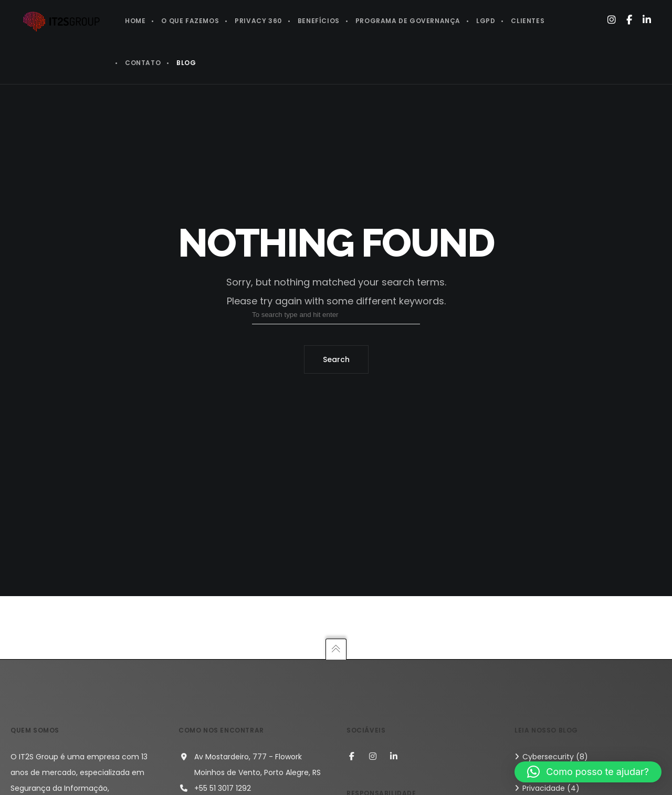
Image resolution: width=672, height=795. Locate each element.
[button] (588, 772)
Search (336, 359)
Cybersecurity (548, 757)
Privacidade (544, 788)
